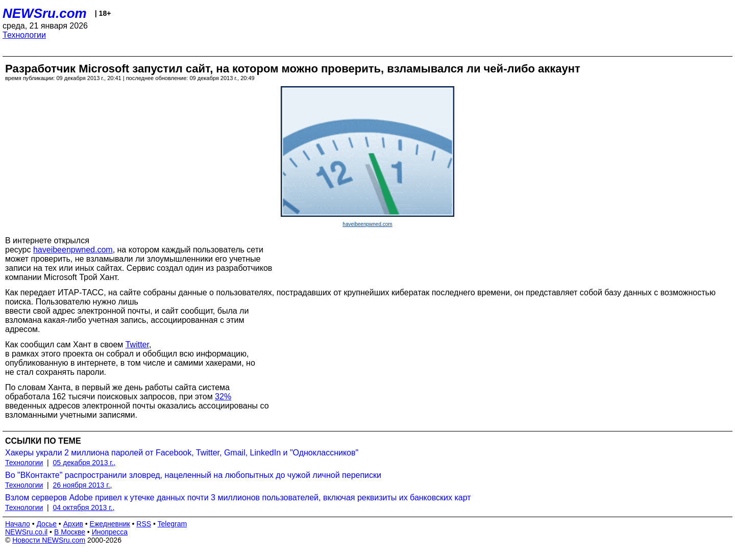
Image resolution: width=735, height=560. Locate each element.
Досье (46, 524)
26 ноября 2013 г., (83, 485)
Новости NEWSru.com (49, 540)
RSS (144, 524)
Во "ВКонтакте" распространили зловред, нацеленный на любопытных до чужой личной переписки (193, 475)
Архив (73, 524)
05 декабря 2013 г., (84, 463)
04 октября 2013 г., (84, 507)
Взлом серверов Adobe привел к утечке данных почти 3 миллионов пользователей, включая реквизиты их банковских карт (238, 498)
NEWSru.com (45, 13)
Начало (18, 524)
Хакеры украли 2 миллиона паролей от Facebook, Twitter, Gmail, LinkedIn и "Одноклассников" (182, 453)
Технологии (24, 35)
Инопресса (110, 532)
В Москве (70, 532)
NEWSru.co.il (26, 532)
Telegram (173, 524)
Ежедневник (110, 524)
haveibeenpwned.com (367, 224)
